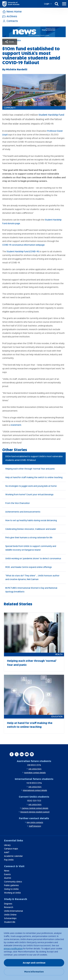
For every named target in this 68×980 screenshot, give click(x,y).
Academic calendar (13, 856)
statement (16, 425)
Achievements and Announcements (23, 512)
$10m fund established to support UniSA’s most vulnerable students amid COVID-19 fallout (34, 458)
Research (9, 907)
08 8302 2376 (34, 765)
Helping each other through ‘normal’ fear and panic (30, 469)
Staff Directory (35, 826)
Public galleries (11, 885)
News (7, 871)
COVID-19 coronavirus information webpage (23, 245)
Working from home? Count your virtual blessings (29, 494)
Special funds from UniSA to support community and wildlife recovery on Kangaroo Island (31, 548)
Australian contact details (35, 773)
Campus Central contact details (35, 808)
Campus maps (11, 849)
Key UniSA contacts (35, 822)
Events (7, 874)
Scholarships (10, 918)
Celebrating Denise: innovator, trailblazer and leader (31, 529)
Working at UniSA (12, 893)
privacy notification (13, 949)
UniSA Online (10, 915)
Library (7, 845)
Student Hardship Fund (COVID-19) (23, 251)
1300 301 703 (34, 801)
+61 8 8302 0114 (34, 783)
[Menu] (64, 4)
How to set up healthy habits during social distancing (31, 520)
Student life (10, 922)
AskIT (7, 852)
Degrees (8, 904)
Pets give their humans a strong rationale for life (29, 537)
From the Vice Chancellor (18, 503)
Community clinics (13, 882)
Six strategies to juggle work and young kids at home (31, 486)
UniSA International (14, 911)
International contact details (35, 790)
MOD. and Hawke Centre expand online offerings (29, 567)
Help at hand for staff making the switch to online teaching (34, 477)
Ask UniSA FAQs (35, 769)
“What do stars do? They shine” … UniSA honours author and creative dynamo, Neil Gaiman (32, 577)
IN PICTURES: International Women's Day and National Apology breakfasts (31, 590)
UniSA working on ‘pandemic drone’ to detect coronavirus (33, 558)
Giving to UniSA (11, 889)
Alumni (8, 878)
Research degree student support (35, 812)
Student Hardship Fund (51, 115)
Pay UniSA (9, 860)
